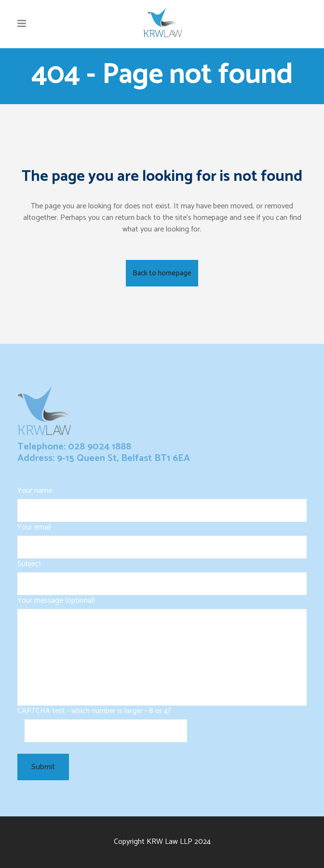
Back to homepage (162, 273)
